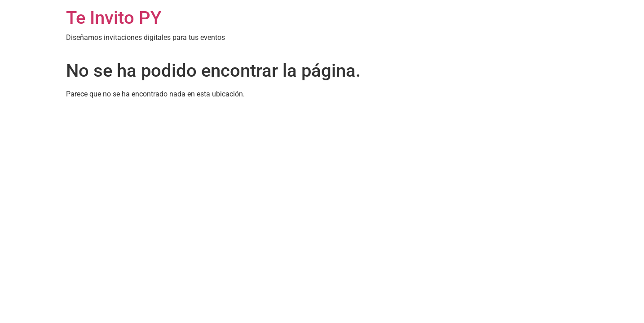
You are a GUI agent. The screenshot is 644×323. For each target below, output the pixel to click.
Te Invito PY (114, 18)
